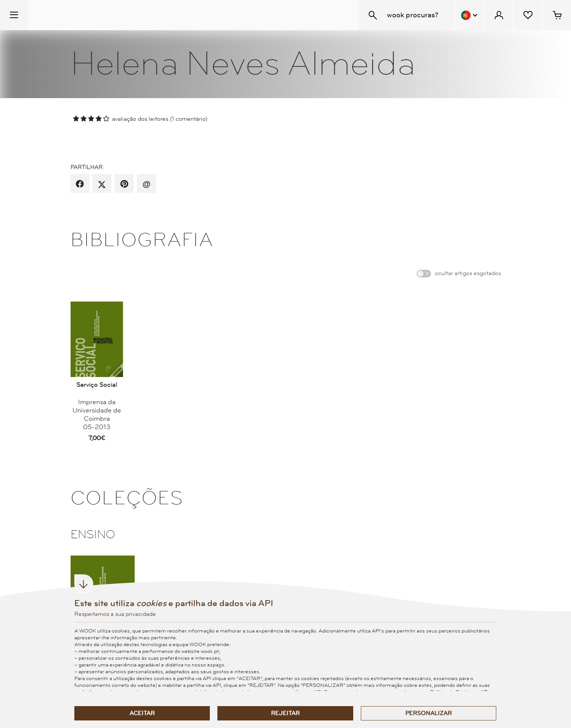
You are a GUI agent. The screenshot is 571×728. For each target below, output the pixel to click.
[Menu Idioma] (470, 15)
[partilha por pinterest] (124, 184)
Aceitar (142, 713)
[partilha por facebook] (80, 184)
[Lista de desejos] (528, 15)
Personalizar (429, 713)
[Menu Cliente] (499, 15)
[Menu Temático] (14, 15)
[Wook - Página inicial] (74, 15)
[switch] (424, 274)
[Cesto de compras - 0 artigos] (557, 15)
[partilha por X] (102, 184)
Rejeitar (285, 713)
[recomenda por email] (146, 184)
